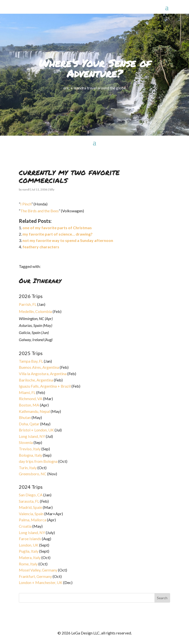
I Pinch (26, 204)
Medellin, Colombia (35, 311)
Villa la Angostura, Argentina (43, 374)
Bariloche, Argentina (36, 380)
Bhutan (25, 417)
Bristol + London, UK (36, 430)
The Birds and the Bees (40, 211)
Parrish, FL (28, 304)
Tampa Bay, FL (31, 361)
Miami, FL (27, 392)
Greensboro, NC (33, 474)
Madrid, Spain (30, 507)
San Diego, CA (31, 495)
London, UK (29, 545)
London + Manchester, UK (41, 582)
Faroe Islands (30, 539)
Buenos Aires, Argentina (39, 367)
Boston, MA (29, 405)
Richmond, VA (31, 399)
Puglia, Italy (29, 551)
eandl (26, 189)
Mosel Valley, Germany (38, 570)
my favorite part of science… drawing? (58, 234)
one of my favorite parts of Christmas (57, 228)
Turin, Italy (28, 468)
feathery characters (41, 247)
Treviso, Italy (30, 449)
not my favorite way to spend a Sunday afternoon (68, 240)
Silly (52, 189)
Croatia (25, 526)
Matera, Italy (30, 557)
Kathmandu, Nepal (34, 411)
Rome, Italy (28, 564)
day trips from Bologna (38, 461)
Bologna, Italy (30, 455)
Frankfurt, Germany (35, 576)
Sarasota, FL (29, 501)
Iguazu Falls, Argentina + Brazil (45, 386)
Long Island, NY (32, 436)
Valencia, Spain (31, 514)
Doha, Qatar (29, 424)
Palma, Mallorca (33, 520)
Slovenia (26, 442)
